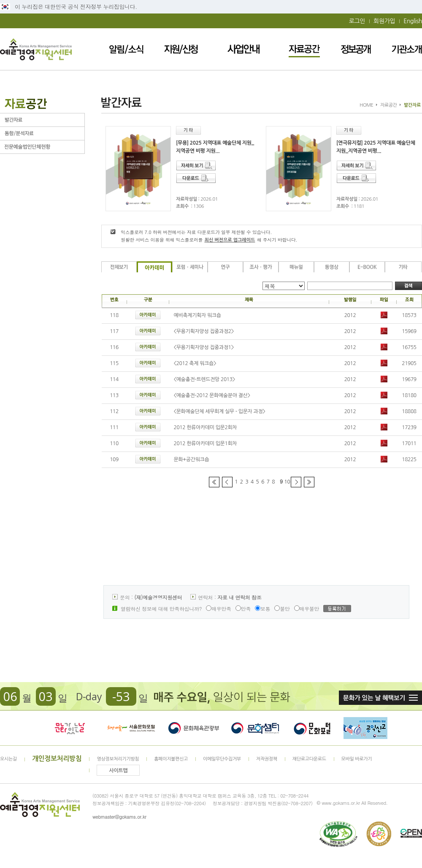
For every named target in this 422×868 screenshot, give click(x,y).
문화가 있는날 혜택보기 (380, 698)
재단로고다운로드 (309, 759)
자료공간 (304, 49)
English (413, 21)
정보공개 (356, 49)
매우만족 (219, 609)
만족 (243, 609)
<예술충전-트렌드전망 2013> (204, 379)
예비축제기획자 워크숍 (197, 315)
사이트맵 (119, 771)
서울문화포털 (132, 728)
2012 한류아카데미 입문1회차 (206, 443)
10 (287, 482)
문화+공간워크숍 (192, 460)
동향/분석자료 (42, 133)
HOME (366, 105)
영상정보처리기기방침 (118, 759)
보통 (262, 609)
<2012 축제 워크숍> (195, 363)
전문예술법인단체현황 (42, 147)
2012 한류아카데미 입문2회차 (206, 427)
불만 (282, 609)
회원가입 (384, 21)
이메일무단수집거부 (222, 759)
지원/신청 (181, 49)
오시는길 (8, 759)
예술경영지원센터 (36, 49)
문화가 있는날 (70, 728)
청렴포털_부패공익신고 (365, 728)
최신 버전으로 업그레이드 (230, 240)
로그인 (357, 21)
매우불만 (307, 609)
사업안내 (243, 49)
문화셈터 (255, 728)
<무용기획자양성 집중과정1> (204, 347)
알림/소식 (126, 49)
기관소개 (407, 49)
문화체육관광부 (194, 728)
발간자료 (42, 120)
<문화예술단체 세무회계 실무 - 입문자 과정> (220, 411)
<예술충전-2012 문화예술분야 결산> (212, 395)
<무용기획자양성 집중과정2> (204, 331)
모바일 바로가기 (357, 759)
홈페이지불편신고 (171, 759)
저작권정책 (267, 759)
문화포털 (312, 728)
